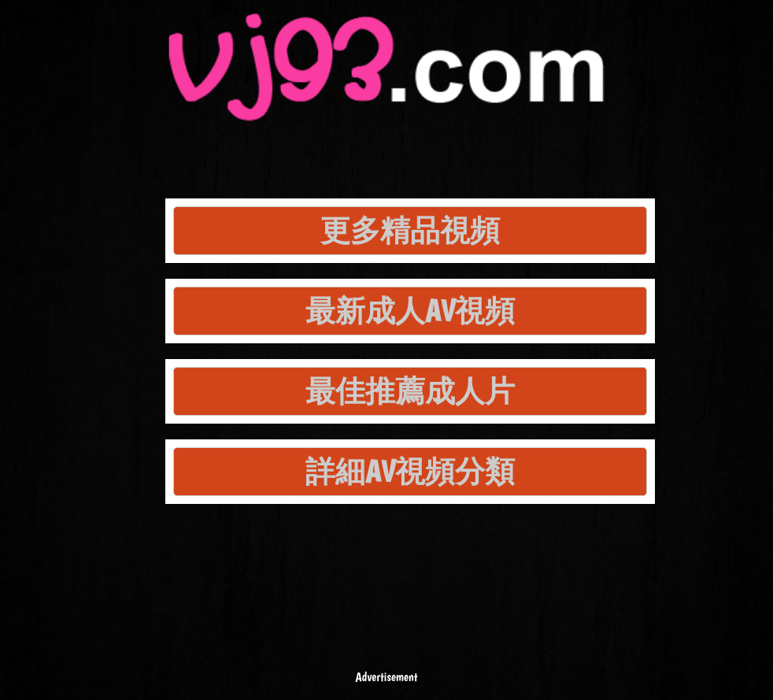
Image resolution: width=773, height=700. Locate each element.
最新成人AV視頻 (410, 311)
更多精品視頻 (410, 230)
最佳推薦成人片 (410, 391)
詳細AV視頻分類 (410, 471)
